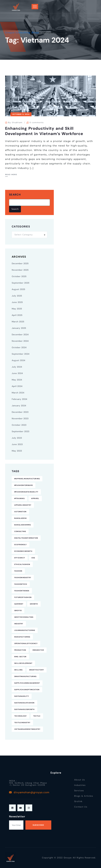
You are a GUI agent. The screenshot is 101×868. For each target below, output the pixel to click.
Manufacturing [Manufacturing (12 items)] (22, 637)
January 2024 (19, 406)
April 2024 (17, 386)
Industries (80, 785)
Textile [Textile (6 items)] (37, 716)
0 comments (37, 122)
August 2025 (18, 289)
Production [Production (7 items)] (20, 650)
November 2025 (20, 270)
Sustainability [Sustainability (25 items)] (22, 696)
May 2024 (17, 380)
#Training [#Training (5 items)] (19, 498)
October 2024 (19, 347)
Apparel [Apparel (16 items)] (35, 498)
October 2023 (19, 425)
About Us (79, 780)
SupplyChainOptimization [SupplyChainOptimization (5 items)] (27, 690)
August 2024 (18, 360)
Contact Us (81, 807)
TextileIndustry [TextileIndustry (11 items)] (22, 723)
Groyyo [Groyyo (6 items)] (18, 611)
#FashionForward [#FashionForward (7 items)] (24, 485)
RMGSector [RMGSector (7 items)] (38, 650)
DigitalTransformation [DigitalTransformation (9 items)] (26, 538)
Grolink (78, 801)
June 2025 (17, 302)
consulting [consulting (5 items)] (20, 531)
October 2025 (19, 276)
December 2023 (20, 412)
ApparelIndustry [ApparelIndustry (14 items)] (23, 505)
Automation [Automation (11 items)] (20, 512)
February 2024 (19, 399)
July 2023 (17, 438)
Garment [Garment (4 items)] (19, 604)
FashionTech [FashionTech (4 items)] (21, 584)
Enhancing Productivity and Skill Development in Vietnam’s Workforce (44, 131)
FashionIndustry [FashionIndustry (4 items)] (23, 578)
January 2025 (19, 328)
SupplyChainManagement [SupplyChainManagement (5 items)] (27, 683)
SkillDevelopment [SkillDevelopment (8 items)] (23, 663)
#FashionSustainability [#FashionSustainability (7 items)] (26, 492)
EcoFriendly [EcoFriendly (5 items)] (21, 545)
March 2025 (18, 322)
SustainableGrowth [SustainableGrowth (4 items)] (24, 709)
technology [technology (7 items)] (21, 716)
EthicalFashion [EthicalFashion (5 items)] (22, 564)
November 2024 (20, 341)
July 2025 (17, 296)
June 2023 (17, 444)
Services (79, 791)
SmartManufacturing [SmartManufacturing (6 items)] (25, 676)
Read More (11, 174)
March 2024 (18, 393)
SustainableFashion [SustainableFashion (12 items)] (24, 703)
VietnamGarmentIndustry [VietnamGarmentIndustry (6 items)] (27, 729)
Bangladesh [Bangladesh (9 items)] (21, 518)
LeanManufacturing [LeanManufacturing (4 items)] (25, 630)
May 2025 (17, 309)
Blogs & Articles (84, 796)
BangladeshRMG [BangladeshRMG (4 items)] (23, 525)
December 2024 (20, 335)
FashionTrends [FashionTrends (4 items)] (22, 591)
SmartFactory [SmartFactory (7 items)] (37, 670)
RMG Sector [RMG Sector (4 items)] (20, 657)
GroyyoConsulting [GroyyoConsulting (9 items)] (24, 617)
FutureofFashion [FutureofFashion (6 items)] (23, 597)
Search (15, 195)
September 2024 (21, 354)
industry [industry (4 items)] (19, 624)
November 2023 (20, 419)
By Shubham (15, 122)
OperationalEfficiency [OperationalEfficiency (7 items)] (26, 643)
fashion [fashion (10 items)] (18, 571)
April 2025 (17, 315)
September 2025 (21, 283)
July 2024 (17, 367)
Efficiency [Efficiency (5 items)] (20, 558)
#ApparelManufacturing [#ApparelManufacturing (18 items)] (27, 479)
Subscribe (38, 825)
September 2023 (21, 431)
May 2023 (17, 451)
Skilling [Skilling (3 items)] (18, 670)
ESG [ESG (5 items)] (33, 558)
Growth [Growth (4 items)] (34, 604)
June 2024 (17, 373)
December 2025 (20, 263)
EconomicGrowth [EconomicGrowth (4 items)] (23, 551)
